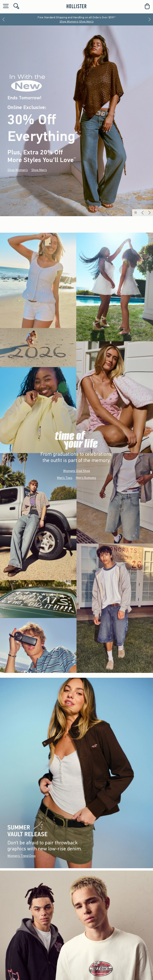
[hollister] (76, 6)
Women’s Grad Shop (77, 471)
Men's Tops (65, 478)
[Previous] (3, 19)
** (75, 159)
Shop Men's (86, 22)
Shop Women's (69, 22)
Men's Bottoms (86, 478)
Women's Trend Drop (22, 856)
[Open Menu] (5, 6)
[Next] (150, 19)
